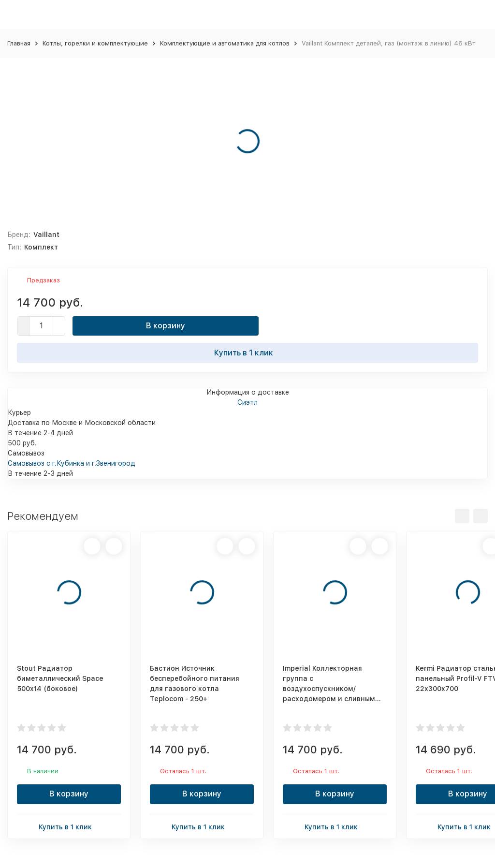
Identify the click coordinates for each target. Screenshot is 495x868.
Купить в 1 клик (247, 353)
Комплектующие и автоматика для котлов (225, 43)
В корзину (166, 326)
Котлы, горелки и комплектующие (95, 43)
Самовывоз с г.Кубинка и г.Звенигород (72, 463)
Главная (19, 43)
